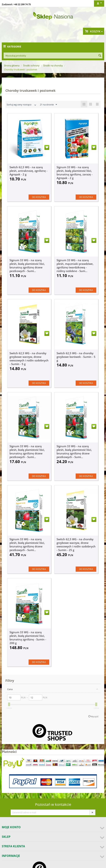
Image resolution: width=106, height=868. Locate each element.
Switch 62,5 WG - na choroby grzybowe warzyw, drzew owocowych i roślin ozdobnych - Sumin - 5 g (29, 359)
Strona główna (12, 65)
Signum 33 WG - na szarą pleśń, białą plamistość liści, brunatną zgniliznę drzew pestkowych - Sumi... (27, 266)
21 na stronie (48, 105)
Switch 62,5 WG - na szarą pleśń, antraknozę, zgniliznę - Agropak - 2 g (28, 171)
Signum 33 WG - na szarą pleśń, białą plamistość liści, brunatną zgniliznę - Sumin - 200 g (28, 638)
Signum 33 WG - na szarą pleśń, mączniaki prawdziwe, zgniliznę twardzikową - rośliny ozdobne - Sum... (75, 266)
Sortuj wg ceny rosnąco (22, 105)
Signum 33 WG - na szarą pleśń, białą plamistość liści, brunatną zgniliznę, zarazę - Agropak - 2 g (75, 173)
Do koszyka (39, 197)
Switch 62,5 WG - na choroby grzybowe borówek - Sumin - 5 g (76, 357)
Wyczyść (95, 716)
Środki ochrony (31, 65)
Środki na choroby (53, 65)
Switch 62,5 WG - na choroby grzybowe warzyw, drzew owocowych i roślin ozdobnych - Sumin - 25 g (76, 545)
